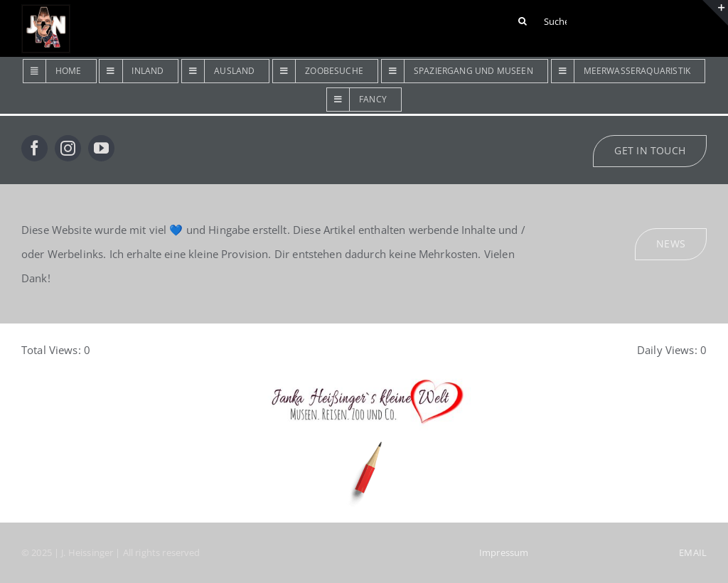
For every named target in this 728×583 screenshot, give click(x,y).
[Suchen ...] (544, 21)
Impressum (504, 552)
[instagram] (68, 148)
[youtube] (101, 148)
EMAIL (693, 552)
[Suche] (523, 21)
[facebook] (34, 148)
